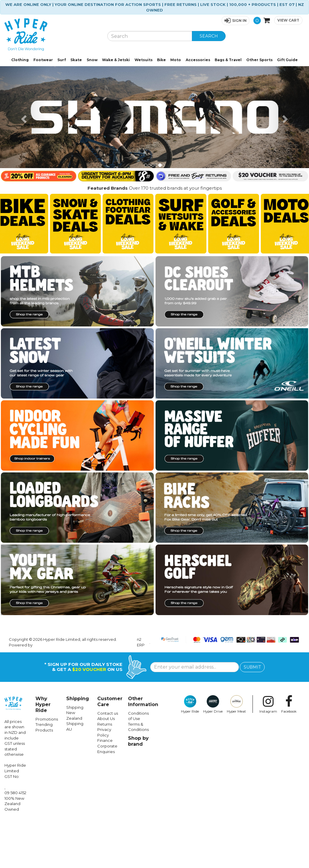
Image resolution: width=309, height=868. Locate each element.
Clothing (20, 60)
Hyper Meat (236, 752)
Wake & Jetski (116, 60)
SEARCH (209, 36)
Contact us (108, 760)
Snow (92, 60)
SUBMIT (252, 714)
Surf (62, 60)
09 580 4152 (15, 840)
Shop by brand (138, 788)
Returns (105, 771)
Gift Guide (287, 60)
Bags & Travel (228, 60)
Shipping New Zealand (75, 760)
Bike (161, 60)
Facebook (289, 752)
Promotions (47, 766)
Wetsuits (144, 60)
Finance (105, 788)
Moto (176, 60)
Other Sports (259, 60)
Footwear (43, 60)
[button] (236, 21)
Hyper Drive (213, 752)
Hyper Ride (190, 752)
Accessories (198, 60)
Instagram (268, 752)
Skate (76, 60)
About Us (106, 766)
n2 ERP (141, 689)
